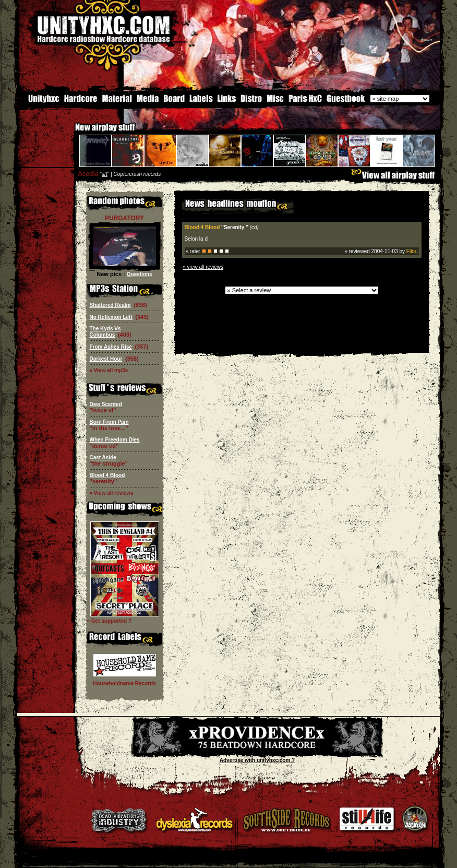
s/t (105, 173)
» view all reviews (203, 266)
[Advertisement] (302, 344)
